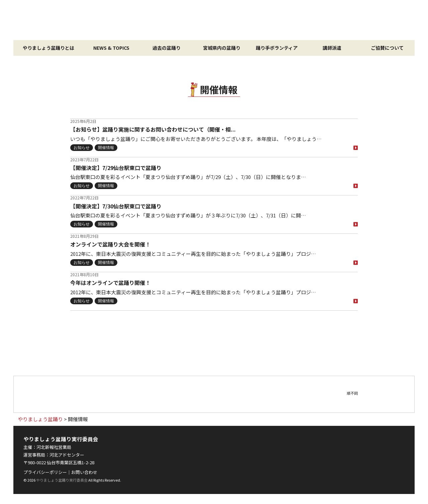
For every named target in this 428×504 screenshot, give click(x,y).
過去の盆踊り (167, 48)
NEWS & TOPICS (111, 48)
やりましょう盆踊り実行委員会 (62, 480)
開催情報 (106, 148)
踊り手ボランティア (277, 48)
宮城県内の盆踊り (222, 48)
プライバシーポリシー (45, 472)
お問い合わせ (84, 472)
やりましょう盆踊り (214, 20)
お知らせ (82, 148)
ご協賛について (387, 48)
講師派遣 (332, 48)
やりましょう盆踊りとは (48, 48)
